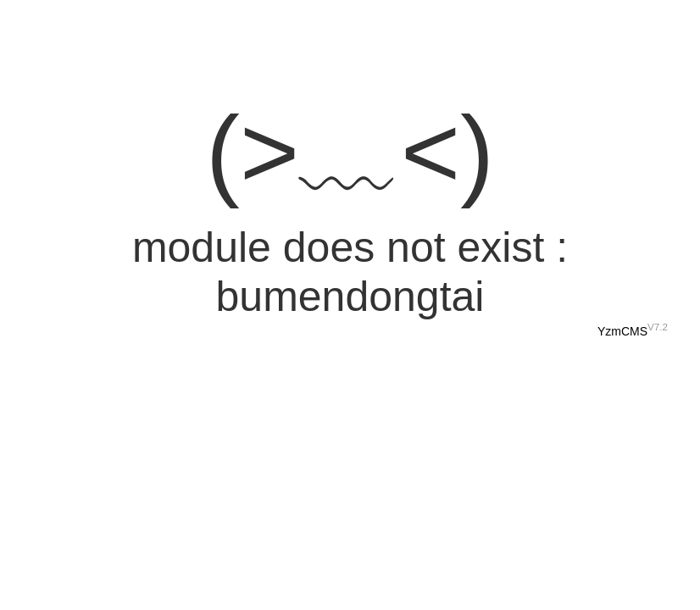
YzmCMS (622, 331)
